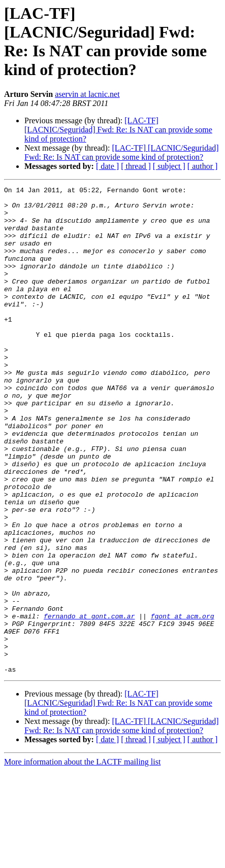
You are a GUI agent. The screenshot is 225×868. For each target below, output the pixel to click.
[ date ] (107, 166)
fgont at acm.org (183, 703)
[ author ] (203, 166)
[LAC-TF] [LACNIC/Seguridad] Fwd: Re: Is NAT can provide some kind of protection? (118, 130)
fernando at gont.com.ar (89, 703)
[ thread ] (136, 166)
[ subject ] (169, 166)
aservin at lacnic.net (87, 94)
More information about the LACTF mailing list (82, 859)
